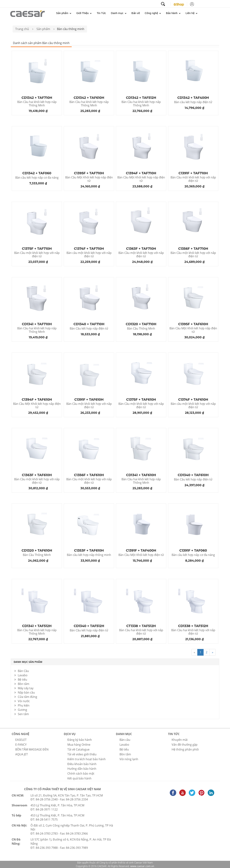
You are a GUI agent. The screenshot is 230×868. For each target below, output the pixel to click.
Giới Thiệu (84, 13)
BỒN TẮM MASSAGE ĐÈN (32, 749)
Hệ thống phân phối (185, 749)
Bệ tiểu (22, 680)
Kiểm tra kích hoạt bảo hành (87, 759)
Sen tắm (23, 714)
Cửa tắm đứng (27, 697)
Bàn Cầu (23, 671)
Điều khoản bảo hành (82, 764)
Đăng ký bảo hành (80, 740)
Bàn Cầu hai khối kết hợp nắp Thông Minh (37, 104)
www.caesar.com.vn (142, 866)
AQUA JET (22, 754)
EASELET (21, 740)
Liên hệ (192, 13)
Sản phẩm (64, 13)
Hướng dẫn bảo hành (82, 769)
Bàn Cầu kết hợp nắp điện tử (89, 329)
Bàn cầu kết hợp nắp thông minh (89, 555)
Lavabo (23, 675)
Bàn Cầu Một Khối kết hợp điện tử (141, 555)
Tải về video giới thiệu (82, 754)
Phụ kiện (24, 705)
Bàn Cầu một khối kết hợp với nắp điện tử (193, 179)
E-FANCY (21, 745)
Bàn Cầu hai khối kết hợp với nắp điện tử (141, 632)
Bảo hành (173, 13)
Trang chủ (22, 29)
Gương (22, 710)
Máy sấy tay (26, 688)
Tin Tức (101, 13)
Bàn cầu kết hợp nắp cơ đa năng (37, 178)
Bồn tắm (24, 684)
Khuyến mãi (180, 740)
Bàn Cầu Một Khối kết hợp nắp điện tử (89, 179)
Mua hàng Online (79, 745)
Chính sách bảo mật (81, 773)
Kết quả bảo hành (79, 778)
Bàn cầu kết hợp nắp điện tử (193, 102)
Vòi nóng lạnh (129, 759)
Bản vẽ (136, 13)
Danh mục (119, 13)
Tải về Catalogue (78, 749)
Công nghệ (153, 13)
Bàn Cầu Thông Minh (141, 329)
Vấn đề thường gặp (185, 745)
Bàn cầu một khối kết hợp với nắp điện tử (89, 255)
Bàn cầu (125, 740)
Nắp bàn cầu (26, 692)
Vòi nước (24, 701)
